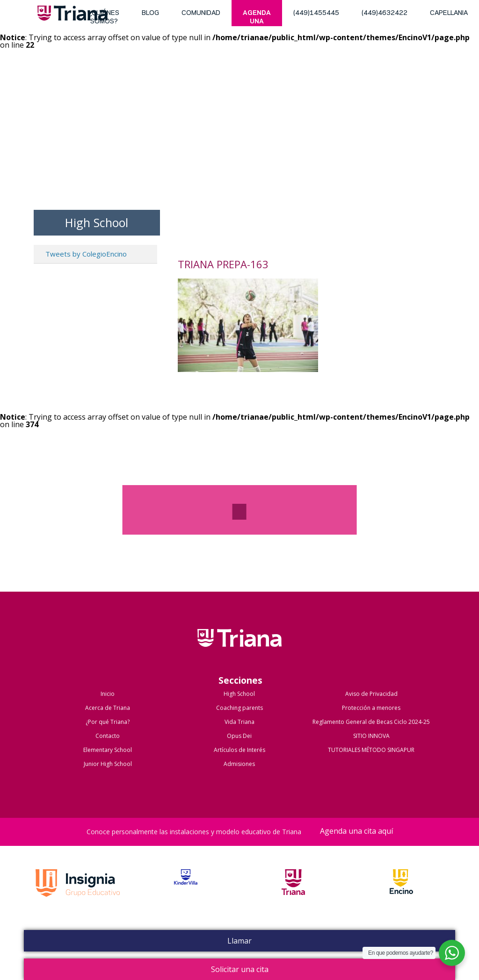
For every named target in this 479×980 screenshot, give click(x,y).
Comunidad (201, 13)
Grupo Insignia (78, 893)
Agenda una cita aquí (356, 832)
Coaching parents (239, 708)
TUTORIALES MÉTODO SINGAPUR (371, 750)
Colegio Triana (239, 648)
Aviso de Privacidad (371, 694)
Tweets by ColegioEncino (86, 254)
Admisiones (239, 764)
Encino (401, 893)
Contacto (108, 736)
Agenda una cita (257, 18)
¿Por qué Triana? (108, 722)
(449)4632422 (385, 13)
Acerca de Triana (108, 708)
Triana (73, 15)
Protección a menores (371, 708)
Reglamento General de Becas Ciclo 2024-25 (371, 722)
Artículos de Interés (239, 750)
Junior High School (108, 764)
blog (150, 13)
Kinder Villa (186, 893)
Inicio (108, 694)
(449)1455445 (316, 13)
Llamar (239, 941)
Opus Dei (239, 736)
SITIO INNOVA (371, 736)
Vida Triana (239, 722)
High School (239, 694)
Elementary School (108, 750)
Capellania (449, 13)
